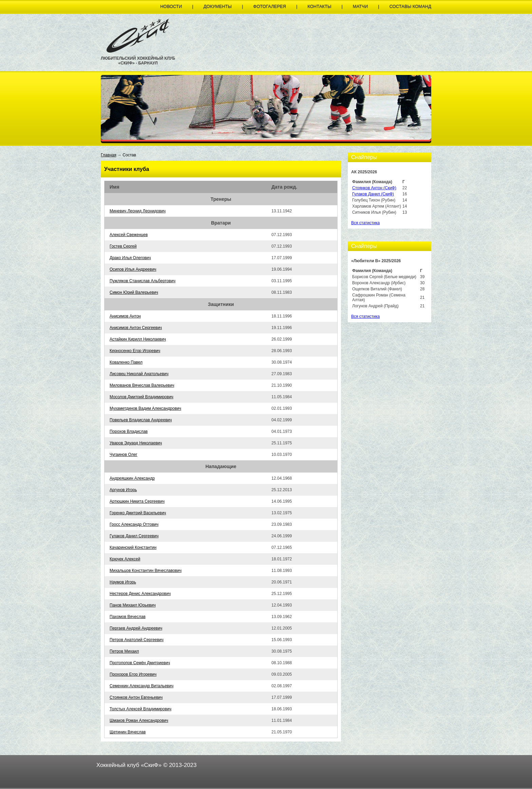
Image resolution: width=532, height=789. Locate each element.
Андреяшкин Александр (132, 478)
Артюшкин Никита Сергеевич (137, 501)
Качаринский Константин (133, 547)
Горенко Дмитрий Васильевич (138, 513)
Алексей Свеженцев (129, 235)
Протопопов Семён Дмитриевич (140, 663)
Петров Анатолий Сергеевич (137, 640)
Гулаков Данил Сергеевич (134, 536)
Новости (171, 6)
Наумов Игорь (123, 582)
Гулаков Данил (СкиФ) (373, 194)
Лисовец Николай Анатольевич (139, 374)
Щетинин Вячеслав (128, 732)
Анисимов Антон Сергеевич (136, 328)
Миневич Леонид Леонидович (138, 211)
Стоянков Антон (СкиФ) (374, 188)
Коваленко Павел (126, 362)
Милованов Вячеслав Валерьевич (142, 385)
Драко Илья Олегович (130, 258)
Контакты (319, 6)
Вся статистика (365, 223)
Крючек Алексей (125, 559)
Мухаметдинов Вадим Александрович (145, 408)
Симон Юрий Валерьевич (134, 292)
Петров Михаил (124, 651)
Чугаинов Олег (123, 455)
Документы (218, 6)
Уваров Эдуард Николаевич (136, 443)
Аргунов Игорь (123, 490)
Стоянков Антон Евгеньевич (136, 697)
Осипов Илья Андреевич (133, 269)
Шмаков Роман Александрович (139, 720)
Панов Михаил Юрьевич (133, 605)
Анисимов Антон (125, 316)
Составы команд (410, 6)
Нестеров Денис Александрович (140, 594)
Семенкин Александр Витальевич (141, 686)
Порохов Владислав (129, 431)
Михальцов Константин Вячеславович (146, 571)
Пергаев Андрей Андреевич (136, 628)
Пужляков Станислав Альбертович (142, 281)
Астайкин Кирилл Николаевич (138, 339)
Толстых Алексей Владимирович (140, 709)
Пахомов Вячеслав (128, 617)
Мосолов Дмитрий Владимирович (141, 397)
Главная (109, 155)
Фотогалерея (270, 6)
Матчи (360, 6)
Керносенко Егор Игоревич (135, 351)
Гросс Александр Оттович (134, 524)
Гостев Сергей (123, 246)
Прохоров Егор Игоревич (133, 674)
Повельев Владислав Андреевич (141, 420)
